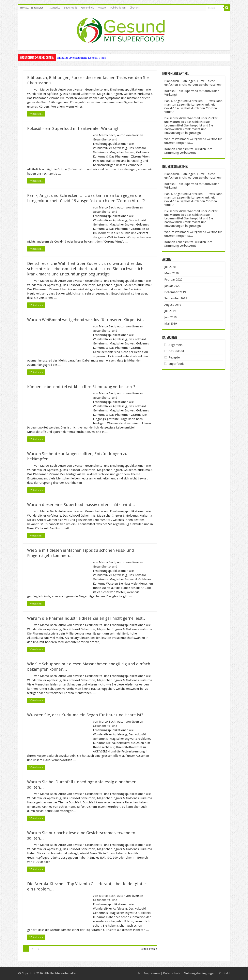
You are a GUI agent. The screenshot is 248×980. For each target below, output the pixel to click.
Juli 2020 (170, 267)
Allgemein (176, 345)
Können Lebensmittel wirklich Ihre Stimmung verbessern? (81, 387)
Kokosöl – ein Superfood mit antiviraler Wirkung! (73, 128)
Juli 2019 (170, 311)
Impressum (152, 973)
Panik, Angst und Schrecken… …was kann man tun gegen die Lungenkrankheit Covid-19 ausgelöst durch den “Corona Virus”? (193, 106)
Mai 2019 (171, 324)
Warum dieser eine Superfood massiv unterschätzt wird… (81, 505)
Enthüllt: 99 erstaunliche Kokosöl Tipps (82, 58)
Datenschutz (172, 973)
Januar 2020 (172, 286)
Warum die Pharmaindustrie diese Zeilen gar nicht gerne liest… (87, 618)
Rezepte (102, 8)
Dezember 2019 (175, 292)
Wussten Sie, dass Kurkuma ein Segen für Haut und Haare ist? (85, 715)
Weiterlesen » (36, 114)
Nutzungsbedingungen (200, 973)
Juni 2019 (170, 317)
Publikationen (118, 8)
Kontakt (224, 973)
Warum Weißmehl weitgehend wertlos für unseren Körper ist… (86, 320)
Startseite (55, 8)
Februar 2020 (173, 280)
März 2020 (172, 273)
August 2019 (173, 305)
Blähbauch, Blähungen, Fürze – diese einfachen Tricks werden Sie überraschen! (193, 83)
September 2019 (176, 298)
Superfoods (71, 8)
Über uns (135, 8)
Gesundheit (88, 8)
